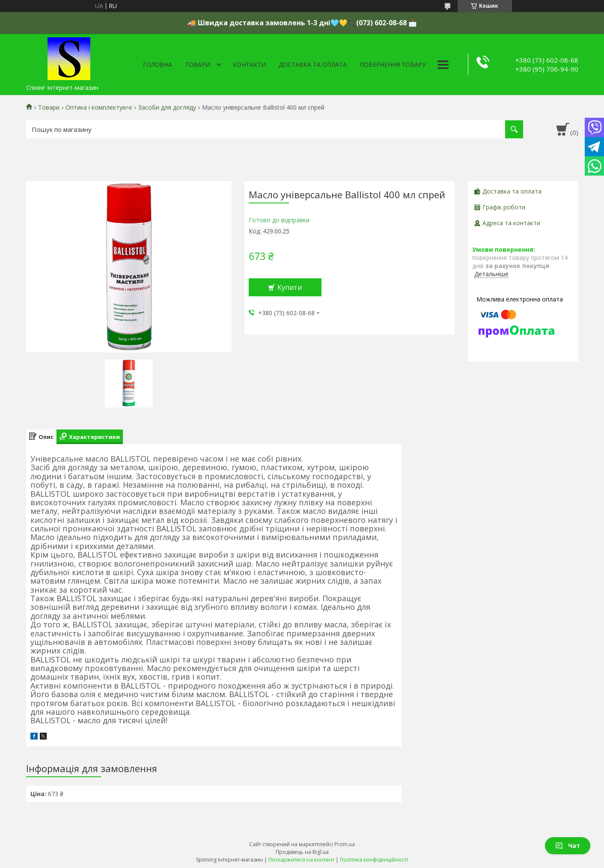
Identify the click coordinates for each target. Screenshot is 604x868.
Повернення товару (393, 64)
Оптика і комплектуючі (99, 107)
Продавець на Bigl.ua (302, 852)
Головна (158, 64)
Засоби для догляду (167, 107)
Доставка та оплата (313, 64)
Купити (290, 287)
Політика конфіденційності (374, 860)
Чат (568, 846)
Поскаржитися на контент (301, 860)
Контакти (249, 64)
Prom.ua (345, 844)
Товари (198, 64)
